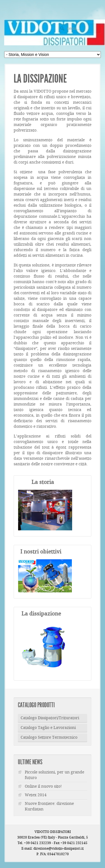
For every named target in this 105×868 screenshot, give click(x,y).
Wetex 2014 (36, 795)
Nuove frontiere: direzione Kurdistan (49, 807)
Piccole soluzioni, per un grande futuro (54, 775)
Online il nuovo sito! (43, 787)
